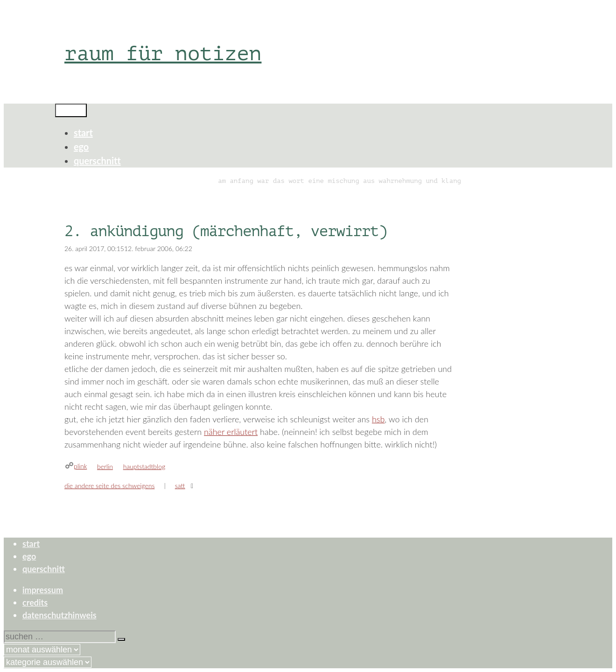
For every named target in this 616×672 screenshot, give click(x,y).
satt (180, 486)
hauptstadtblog (144, 466)
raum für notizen (163, 53)
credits (35, 602)
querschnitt (97, 161)
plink (80, 466)
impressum (43, 590)
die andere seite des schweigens (109, 486)
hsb (378, 419)
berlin (105, 466)
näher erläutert (231, 432)
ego (81, 147)
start (83, 133)
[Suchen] (121, 639)
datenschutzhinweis (59, 615)
